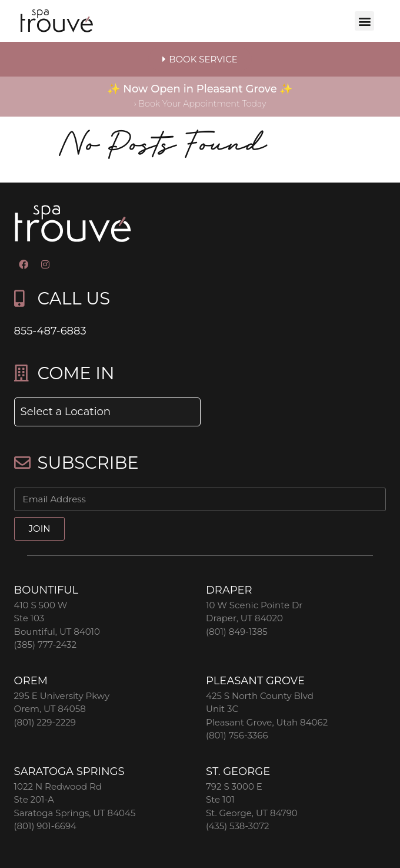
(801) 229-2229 (45, 722)
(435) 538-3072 (238, 826)
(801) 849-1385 (237, 632)
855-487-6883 (50, 331)
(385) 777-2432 (45, 645)
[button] (364, 21)
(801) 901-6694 (45, 826)
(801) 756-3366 (237, 735)
